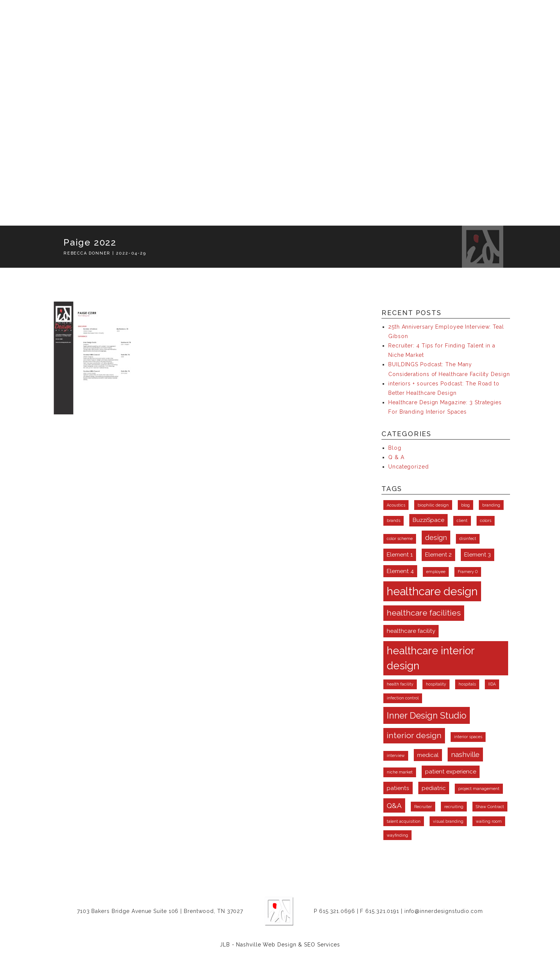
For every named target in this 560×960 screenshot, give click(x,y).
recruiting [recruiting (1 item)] (454, 807)
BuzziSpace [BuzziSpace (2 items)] (428, 520)
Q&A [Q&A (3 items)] (394, 805)
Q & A (396, 457)
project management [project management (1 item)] (479, 789)
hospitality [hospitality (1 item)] (436, 684)
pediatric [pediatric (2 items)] (434, 788)
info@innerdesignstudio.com (444, 911)
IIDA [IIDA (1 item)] (492, 684)
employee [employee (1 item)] (436, 572)
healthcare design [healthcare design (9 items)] (432, 591)
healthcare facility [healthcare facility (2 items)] (411, 631)
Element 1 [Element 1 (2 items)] (400, 554)
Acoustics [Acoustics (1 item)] (396, 505)
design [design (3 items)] (436, 537)
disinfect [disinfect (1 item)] (468, 538)
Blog (395, 448)
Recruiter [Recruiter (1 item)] (423, 807)
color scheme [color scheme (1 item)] (400, 538)
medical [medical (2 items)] (428, 755)
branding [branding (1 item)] (491, 505)
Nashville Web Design (266, 945)
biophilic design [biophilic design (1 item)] (433, 505)
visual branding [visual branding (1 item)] (448, 821)
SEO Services (322, 945)
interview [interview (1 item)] (396, 755)
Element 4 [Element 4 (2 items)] (400, 571)
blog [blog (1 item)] (465, 505)
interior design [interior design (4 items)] (414, 735)
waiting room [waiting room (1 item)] (489, 821)
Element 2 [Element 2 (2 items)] (438, 554)
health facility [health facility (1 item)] (400, 684)
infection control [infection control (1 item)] (403, 698)
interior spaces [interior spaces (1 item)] (468, 737)
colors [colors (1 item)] (486, 520)
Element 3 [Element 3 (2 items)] (478, 554)
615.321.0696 (337, 911)
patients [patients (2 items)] (398, 788)
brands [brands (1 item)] (394, 520)
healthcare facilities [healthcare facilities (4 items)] (424, 613)
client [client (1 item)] (462, 520)
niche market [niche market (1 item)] (400, 772)
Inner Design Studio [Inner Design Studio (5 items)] (427, 715)
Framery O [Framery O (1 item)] (468, 572)
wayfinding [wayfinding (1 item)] (397, 835)
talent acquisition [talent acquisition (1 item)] (404, 821)
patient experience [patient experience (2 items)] (451, 771)
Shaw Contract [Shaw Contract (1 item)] (490, 807)
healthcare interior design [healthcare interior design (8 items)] (431, 658)
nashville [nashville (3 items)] (465, 754)
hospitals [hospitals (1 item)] (467, 684)
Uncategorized (409, 467)
